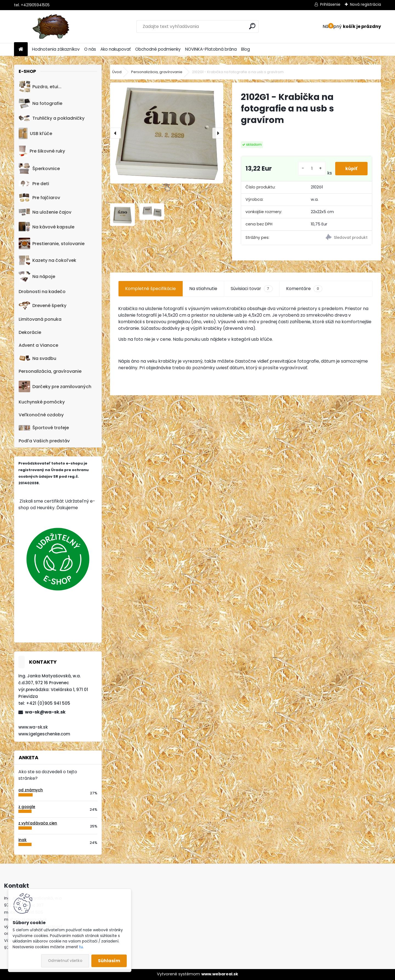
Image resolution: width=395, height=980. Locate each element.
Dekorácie (30, 332)
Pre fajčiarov (39, 198)
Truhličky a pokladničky (52, 118)
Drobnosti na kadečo (42, 292)
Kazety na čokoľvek (47, 260)
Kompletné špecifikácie (150, 289)
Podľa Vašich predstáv (44, 441)
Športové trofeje (44, 428)
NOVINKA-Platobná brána (211, 49)
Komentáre (304, 289)
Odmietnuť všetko (65, 961)
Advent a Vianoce (38, 345)
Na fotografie (40, 103)
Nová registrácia (366, 4)
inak (22, 840)
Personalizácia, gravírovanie (50, 371)
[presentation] (115, 133)
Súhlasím (109, 961)
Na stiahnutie (203, 289)
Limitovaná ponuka (40, 319)
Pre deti (34, 184)
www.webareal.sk (220, 974)
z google (27, 807)
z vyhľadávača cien (38, 823)
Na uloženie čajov (45, 212)
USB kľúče (35, 133)
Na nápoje (37, 276)
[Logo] (52, 27)
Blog (246, 49)
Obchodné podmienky (158, 49)
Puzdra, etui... (40, 87)
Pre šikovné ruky (42, 151)
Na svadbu (37, 358)
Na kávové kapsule (46, 227)
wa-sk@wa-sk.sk (45, 712)
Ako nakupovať (116, 49)
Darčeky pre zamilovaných (55, 386)
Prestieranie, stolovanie (52, 243)
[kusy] (311, 169)
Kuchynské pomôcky (42, 402)
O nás (90, 49)
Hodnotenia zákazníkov (56, 49)
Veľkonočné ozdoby (41, 415)
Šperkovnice (39, 169)
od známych (31, 790)
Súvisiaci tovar (252, 289)
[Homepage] (21, 49)
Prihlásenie (330, 4)
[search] (252, 26)
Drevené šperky (43, 305)
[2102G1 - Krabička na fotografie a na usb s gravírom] (167, 133)
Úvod (117, 72)
